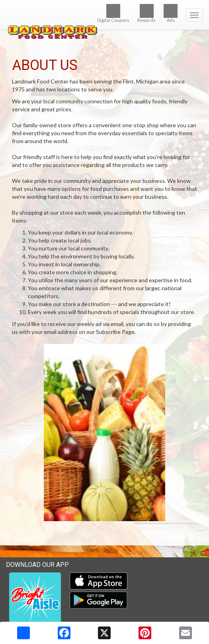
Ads (171, 13)
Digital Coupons (113, 13)
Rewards (146, 13)
